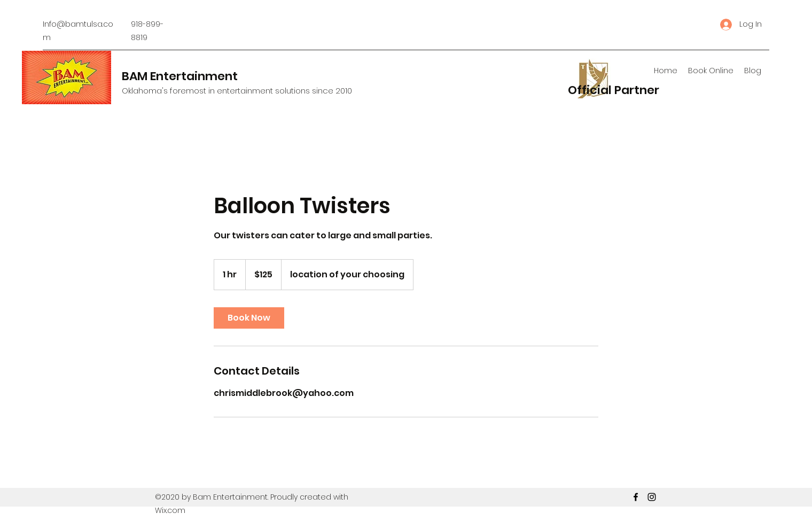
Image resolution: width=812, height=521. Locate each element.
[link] (249, 318)
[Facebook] (636, 497)
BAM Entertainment (180, 76)
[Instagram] (652, 497)
